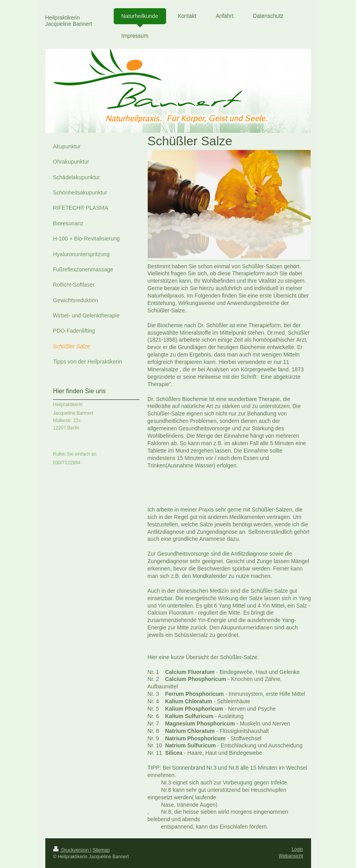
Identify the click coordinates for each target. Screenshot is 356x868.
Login (297, 849)
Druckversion (72, 850)
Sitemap (101, 850)
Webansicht (291, 856)
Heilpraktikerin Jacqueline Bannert (69, 21)
